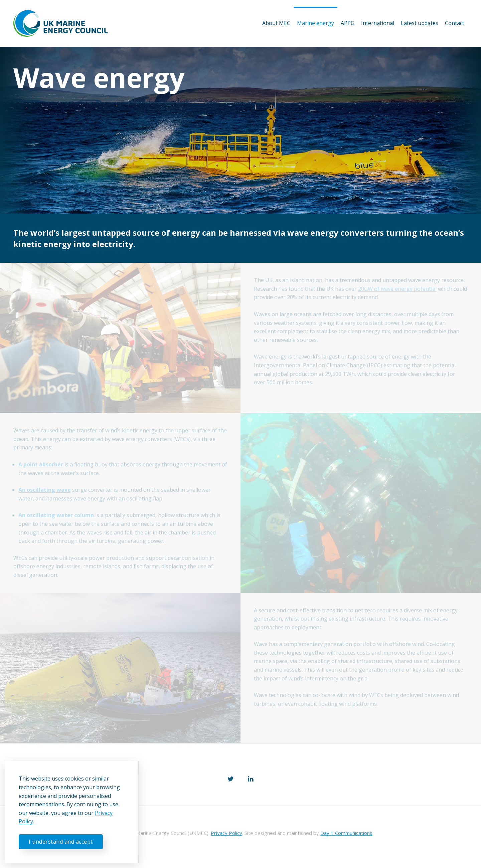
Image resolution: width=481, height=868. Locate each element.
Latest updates (420, 23)
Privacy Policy (226, 834)
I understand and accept (61, 842)
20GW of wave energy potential (397, 289)
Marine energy (315, 23)
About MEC (276, 23)
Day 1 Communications (346, 834)
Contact (455, 23)
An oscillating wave (45, 490)
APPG (348, 23)
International (378, 23)
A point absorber (41, 464)
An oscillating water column (56, 515)
